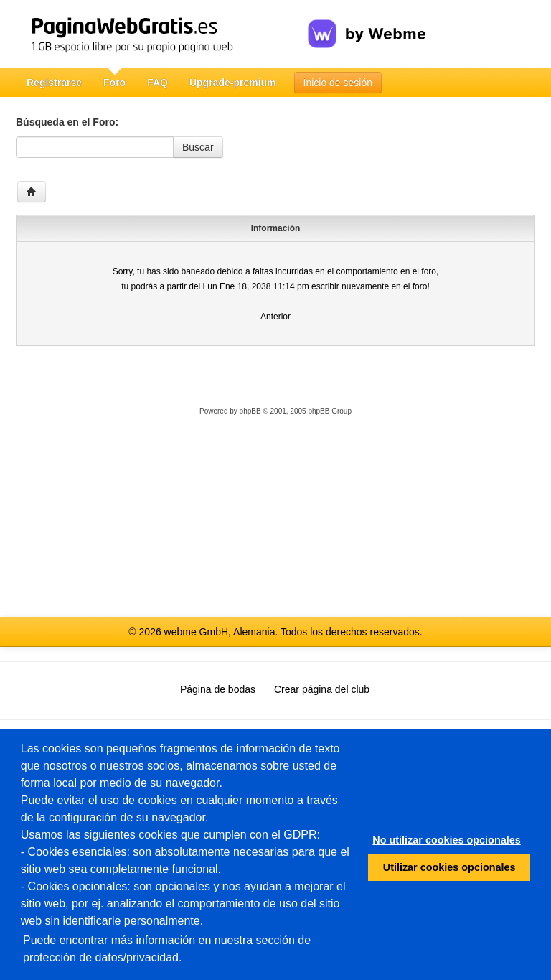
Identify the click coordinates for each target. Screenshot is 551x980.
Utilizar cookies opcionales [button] (449, 867)
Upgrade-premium (233, 83)
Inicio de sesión (338, 83)
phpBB (250, 411)
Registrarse (54, 83)
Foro (114, 83)
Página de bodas (218, 689)
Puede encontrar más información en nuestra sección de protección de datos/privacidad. (167, 949)
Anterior (275, 317)
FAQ (157, 83)
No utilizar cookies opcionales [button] (446, 840)
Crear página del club (322, 689)
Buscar (198, 147)
